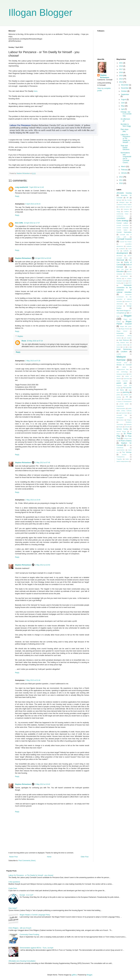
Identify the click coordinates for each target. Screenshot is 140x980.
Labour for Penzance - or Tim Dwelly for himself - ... (126, 139)
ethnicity (119, 279)
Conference (120, 216)
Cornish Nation (122, 230)
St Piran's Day (127, 438)
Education (120, 271)
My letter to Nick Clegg (126, 125)
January (124, 173)
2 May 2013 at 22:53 (43, 565)
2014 (121, 79)
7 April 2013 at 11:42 (36, 187)
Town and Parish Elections (125, 148)
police (118, 395)
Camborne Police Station (124, 205)
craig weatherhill (22, 187)
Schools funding (122, 429)
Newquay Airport (121, 374)
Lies (124, 347)
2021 (121, 63)
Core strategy (123, 221)
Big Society (128, 200)
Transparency (121, 457)
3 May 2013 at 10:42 (43, 784)
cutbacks (129, 246)
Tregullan (119, 459)
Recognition (120, 418)
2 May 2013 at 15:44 (33, 500)
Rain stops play (124, 130)
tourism (124, 455)
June (123, 103)
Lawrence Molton (122, 345)
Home (49, 857)
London (119, 354)
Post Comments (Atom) (27, 861)
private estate (124, 404)
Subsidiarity (120, 448)
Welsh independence (123, 461)
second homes (121, 431)
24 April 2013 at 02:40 (43, 258)
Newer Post (13, 857)
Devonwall (120, 260)
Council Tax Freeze (126, 242)
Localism (124, 352)
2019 (121, 66)
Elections (129, 274)
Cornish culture (122, 223)
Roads (120, 427)
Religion (129, 420)
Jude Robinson (124, 340)
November (125, 88)
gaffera (74, 975)
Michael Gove (122, 363)
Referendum (120, 420)
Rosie (24, 341)
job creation (128, 338)
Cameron (126, 209)
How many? (13, 908)
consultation (121, 218)
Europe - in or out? (26, 895)
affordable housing (124, 193)
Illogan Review (125, 329)
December (125, 85)
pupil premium (123, 413)
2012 (121, 177)
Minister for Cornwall (124, 365)
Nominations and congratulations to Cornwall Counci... (126, 158)
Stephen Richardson (23, 258)
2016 (121, 72)
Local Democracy (124, 349)
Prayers (119, 399)
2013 (121, 82)
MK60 (124, 367)
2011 (121, 180)
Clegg (118, 211)
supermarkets (121, 450)
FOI (125, 283)
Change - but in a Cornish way (126, 114)
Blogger (90, 975)
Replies (20, 336)
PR (127, 397)
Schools (127, 427)
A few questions (14, 882)
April (123, 109)
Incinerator (120, 333)
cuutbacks (122, 249)
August (124, 100)
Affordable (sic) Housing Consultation (22, 961)
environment (124, 276)
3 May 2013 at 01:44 (33, 680)
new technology (122, 372)
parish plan (122, 383)
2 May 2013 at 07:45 (43, 463)
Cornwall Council (124, 239)
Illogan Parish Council (124, 323)
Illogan (128, 316)
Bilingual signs (124, 202)
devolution (120, 256)
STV (128, 445)
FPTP (130, 283)
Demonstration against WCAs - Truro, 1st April (36, 948)
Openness (126, 379)
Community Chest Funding (29, 935)
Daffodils (126, 251)
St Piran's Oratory (125, 441)
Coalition (126, 211)
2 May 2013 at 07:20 (33, 361)
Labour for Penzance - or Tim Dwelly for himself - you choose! (31, 875)
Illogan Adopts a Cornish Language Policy (35, 915)
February (124, 170)
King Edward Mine (123, 343)
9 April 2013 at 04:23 (33, 204)
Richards (129, 424)
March (124, 167)
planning (126, 392)
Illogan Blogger (40, 13)
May (123, 106)
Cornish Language (123, 228)
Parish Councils (122, 381)
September (125, 94)
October (124, 91)
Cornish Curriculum (123, 225)
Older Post (85, 857)
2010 (121, 183)
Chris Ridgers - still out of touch (20, 928)
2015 (121, 76)
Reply (17, 196)
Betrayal (119, 200)
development (122, 253)
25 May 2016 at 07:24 (35, 341)
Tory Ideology (127, 452)
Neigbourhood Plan (123, 369)
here (35, 91)
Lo (129, 347)
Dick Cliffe (19, 223)
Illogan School (122, 331)
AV (128, 198)
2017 (121, 69)
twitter (127, 459)
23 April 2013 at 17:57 (32, 223)
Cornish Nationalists (124, 232)
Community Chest (122, 214)
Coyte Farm (13, 888)
